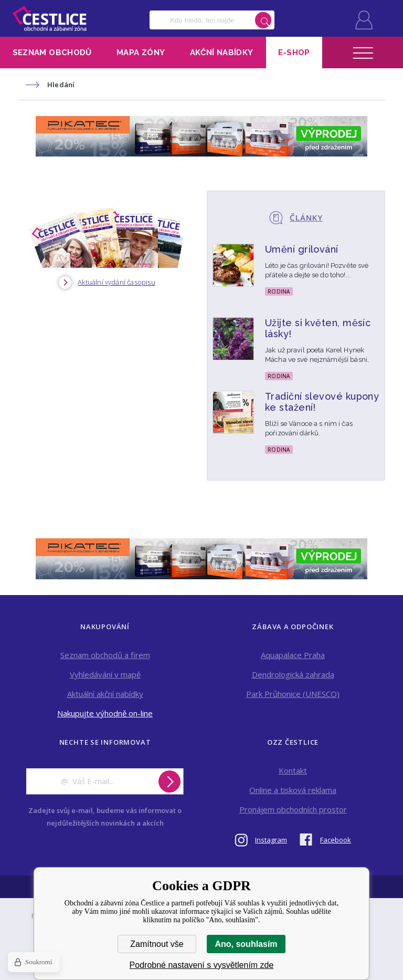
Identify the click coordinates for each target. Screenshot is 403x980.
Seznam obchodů (52, 53)
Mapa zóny (141, 53)
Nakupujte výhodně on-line (105, 713)
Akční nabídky (222, 53)
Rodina (279, 291)
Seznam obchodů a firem (105, 655)
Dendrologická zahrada (293, 674)
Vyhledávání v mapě (105, 674)
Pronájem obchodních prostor (293, 809)
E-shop (294, 53)
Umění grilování (302, 249)
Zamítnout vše (157, 944)
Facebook (336, 840)
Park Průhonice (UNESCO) (293, 694)
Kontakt (293, 770)
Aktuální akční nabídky (105, 694)
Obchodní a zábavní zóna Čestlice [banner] (50, 18)
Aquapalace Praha (293, 655)
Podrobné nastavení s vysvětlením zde (202, 965)
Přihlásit (364, 20)
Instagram (271, 840)
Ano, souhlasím (246, 944)
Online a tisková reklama (293, 790)
